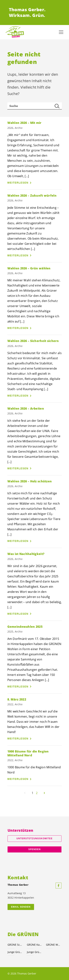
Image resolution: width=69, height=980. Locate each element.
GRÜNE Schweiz (15, 945)
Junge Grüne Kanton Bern (34, 952)
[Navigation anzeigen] (61, 32)
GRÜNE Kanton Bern (34, 945)
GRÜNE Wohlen (53, 945)
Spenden (34, 849)
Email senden (21, 907)
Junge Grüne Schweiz (15, 952)
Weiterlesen (18, 183)
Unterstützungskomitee (35, 839)
